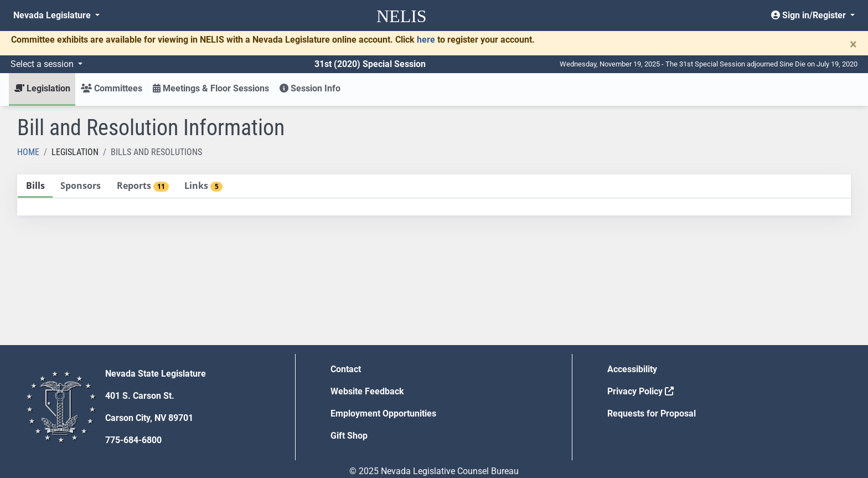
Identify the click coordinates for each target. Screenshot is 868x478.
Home (28, 152)
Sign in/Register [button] (810, 15)
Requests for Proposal (652, 413)
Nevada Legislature (53, 15)
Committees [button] (112, 88)
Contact (346, 369)
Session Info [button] (310, 88)
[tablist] (434, 195)
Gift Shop (349, 436)
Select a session (43, 64)
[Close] (853, 44)
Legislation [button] (42, 88)
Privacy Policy (640, 391)
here (426, 40)
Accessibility (632, 369)
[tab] (35, 186)
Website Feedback (367, 391)
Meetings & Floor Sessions (211, 88)
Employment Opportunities (383, 413)
